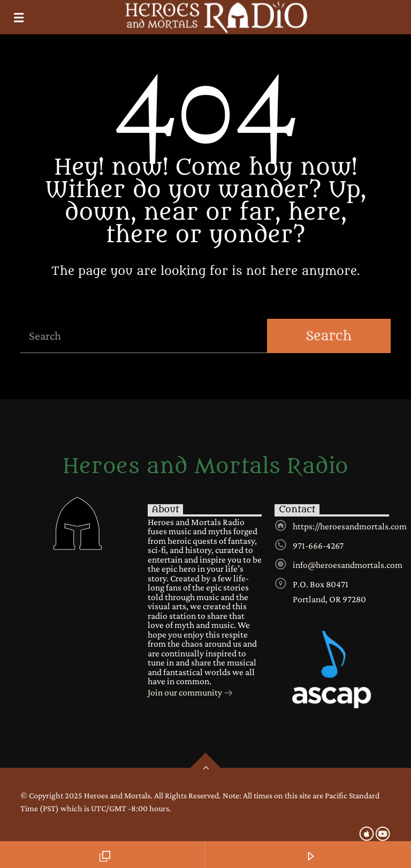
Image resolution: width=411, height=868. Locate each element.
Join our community (191, 693)
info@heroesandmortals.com (348, 565)
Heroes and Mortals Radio (205, 467)
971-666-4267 (318, 545)
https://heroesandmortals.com (350, 526)
